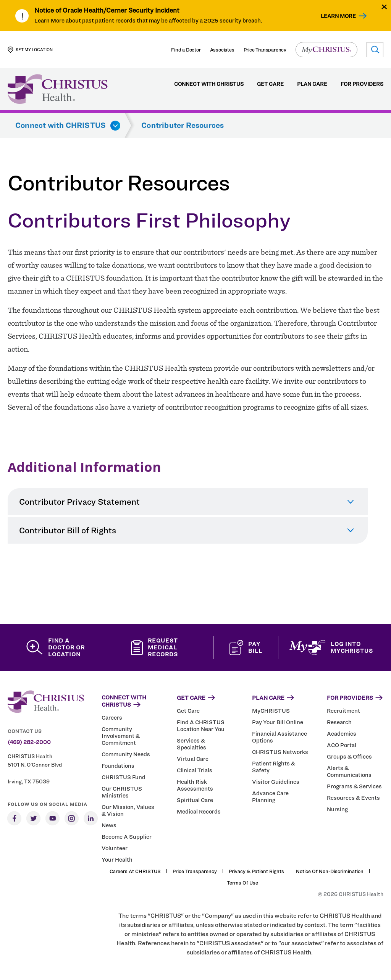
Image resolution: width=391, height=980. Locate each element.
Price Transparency (265, 50)
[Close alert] (384, 7)
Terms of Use (242, 883)
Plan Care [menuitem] (312, 84)
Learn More (338, 16)
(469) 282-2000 (29, 742)
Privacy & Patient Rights (256, 871)
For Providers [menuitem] (362, 84)
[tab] (188, 502)
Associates (222, 50)
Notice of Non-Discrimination (330, 871)
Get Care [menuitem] (270, 84)
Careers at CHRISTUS (135, 871)
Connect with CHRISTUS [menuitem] (209, 84)
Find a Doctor (186, 50)
